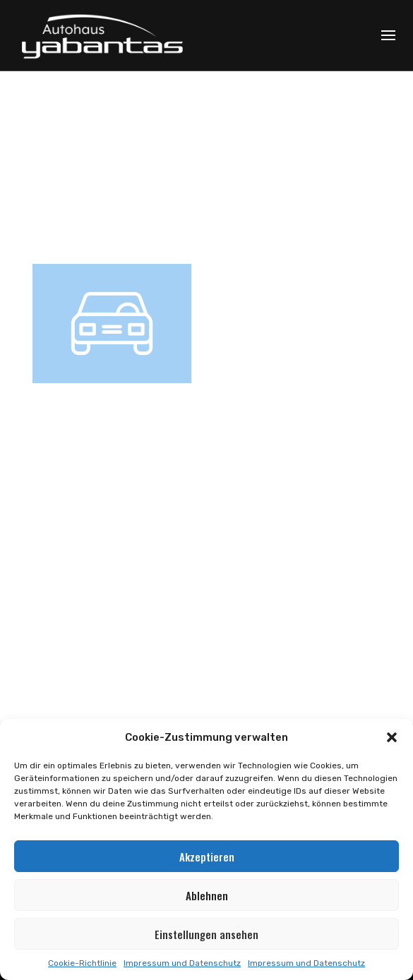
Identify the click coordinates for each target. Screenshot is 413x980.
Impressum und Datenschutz (182, 963)
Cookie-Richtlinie (82, 963)
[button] (392, 737)
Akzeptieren (207, 857)
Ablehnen (207, 895)
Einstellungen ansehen (206, 934)
